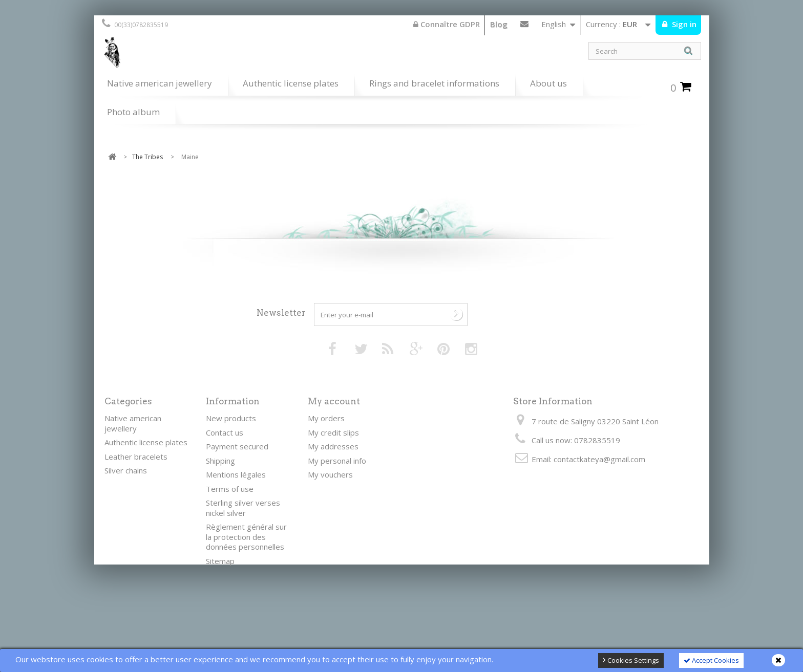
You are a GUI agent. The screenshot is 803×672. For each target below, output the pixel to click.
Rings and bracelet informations (434, 83)
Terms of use (230, 489)
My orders (326, 418)
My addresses (333, 446)
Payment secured (237, 446)
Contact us (524, 26)
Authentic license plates (291, 83)
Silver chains (126, 470)
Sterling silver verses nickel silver (243, 508)
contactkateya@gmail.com (599, 459)
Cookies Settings (631, 660)
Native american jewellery (160, 83)
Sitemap (220, 561)
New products (231, 418)
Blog (499, 24)
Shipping (220, 461)
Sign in (683, 24)
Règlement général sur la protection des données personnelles (246, 537)
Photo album (133, 112)
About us (548, 83)
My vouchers (330, 474)
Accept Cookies (711, 660)
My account (334, 401)
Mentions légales (236, 474)
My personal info (337, 461)
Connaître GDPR (447, 24)
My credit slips (333, 432)
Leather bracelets (136, 457)
